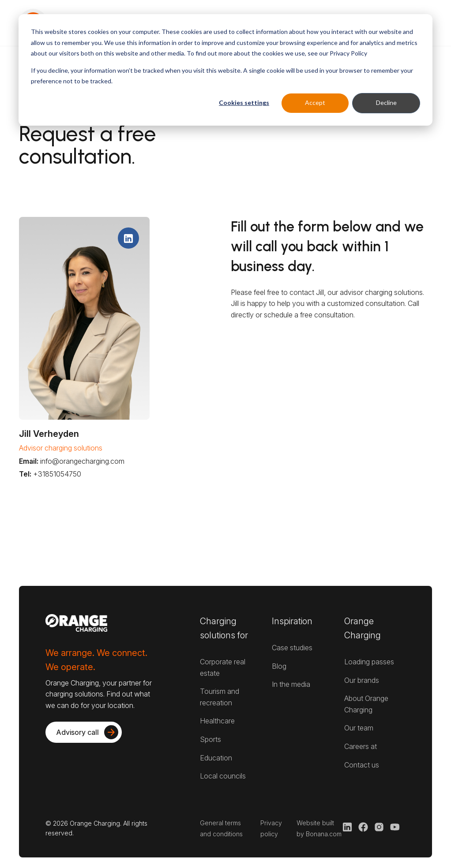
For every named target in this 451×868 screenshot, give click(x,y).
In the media (291, 684)
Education (216, 758)
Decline (386, 102)
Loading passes (369, 662)
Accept (315, 102)
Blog (279, 666)
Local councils (223, 776)
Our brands (362, 680)
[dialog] (225, 70)
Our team (359, 728)
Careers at (361, 746)
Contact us (362, 765)
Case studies (292, 648)
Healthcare (217, 721)
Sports (210, 739)
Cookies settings (244, 102)
